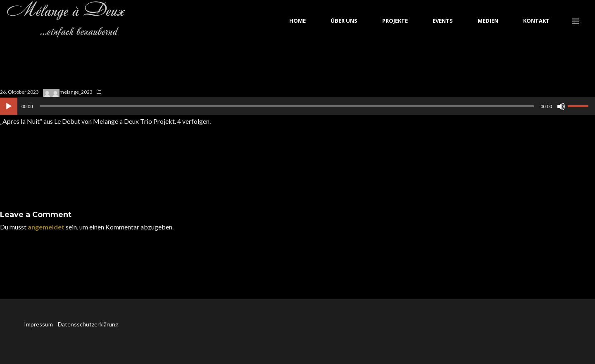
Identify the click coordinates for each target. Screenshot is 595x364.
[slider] (287, 106)
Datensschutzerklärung (88, 324)
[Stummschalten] (561, 106)
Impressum (39, 324)
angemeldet (46, 227)
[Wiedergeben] (9, 106)
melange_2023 (76, 92)
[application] (297, 106)
